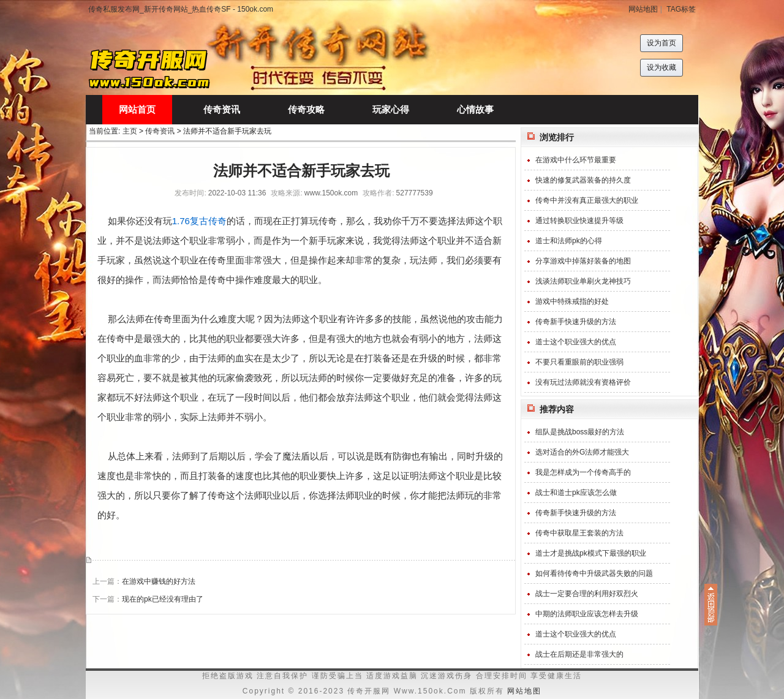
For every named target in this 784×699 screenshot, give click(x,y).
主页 (130, 131)
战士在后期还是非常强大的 (579, 654)
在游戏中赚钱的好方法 (159, 581)
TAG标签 (681, 9)
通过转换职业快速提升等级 (579, 221)
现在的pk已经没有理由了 (163, 599)
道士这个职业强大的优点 (576, 342)
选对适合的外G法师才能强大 (582, 452)
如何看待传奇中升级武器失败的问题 (594, 573)
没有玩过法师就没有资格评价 (583, 382)
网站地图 (643, 9)
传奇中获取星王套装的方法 (579, 533)
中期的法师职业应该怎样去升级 (587, 614)
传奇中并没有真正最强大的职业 (587, 200)
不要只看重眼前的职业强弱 (579, 362)
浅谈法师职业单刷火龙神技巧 (583, 281)
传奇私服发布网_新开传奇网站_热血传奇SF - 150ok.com (181, 9)
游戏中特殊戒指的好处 (572, 301)
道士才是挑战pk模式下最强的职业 (591, 553)
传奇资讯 (160, 131)
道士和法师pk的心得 (569, 241)
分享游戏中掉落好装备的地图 (583, 261)
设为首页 (661, 43)
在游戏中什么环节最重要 (576, 160)
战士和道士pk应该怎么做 (576, 493)
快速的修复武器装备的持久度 (583, 180)
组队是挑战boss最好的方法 (580, 432)
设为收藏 (661, 67)
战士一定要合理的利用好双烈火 (587, 594)
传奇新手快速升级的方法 (576, 322)
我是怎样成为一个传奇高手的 (583, 472)
